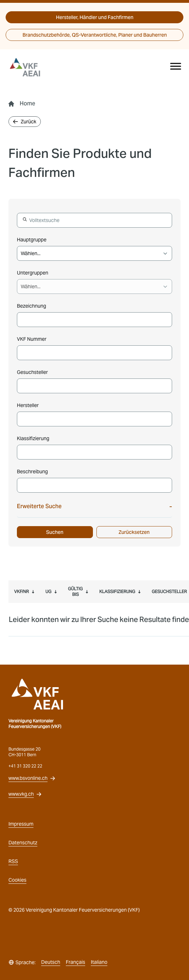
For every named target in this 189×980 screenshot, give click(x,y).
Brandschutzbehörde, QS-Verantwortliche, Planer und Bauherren (95, 35)
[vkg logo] (28, 67)
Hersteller (28, 405)
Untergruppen (33, 273)
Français (75, 962)
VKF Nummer (32, 339)
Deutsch (51, 962)
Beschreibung (32, 471)
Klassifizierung (33, 438)
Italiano (99, 962)
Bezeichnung (31, 306)
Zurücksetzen (134, 532)
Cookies (17, 880)
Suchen (55, 532)
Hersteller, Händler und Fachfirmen (95, 17)
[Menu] (176, 66)
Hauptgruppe (32, 240)
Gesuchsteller (32, 372)
